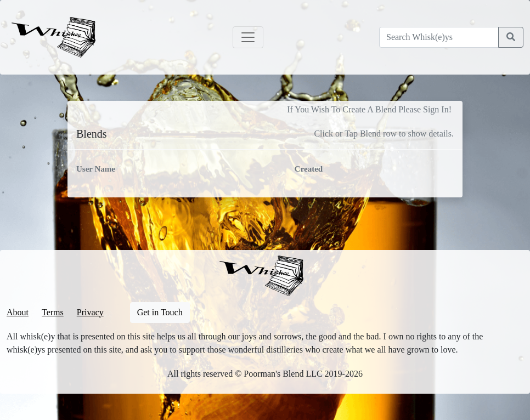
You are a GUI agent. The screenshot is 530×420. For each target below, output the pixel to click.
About (18, 312)
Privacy (90, 312)
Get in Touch (160, 312)
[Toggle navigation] (248, 37)
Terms (53, 312)
